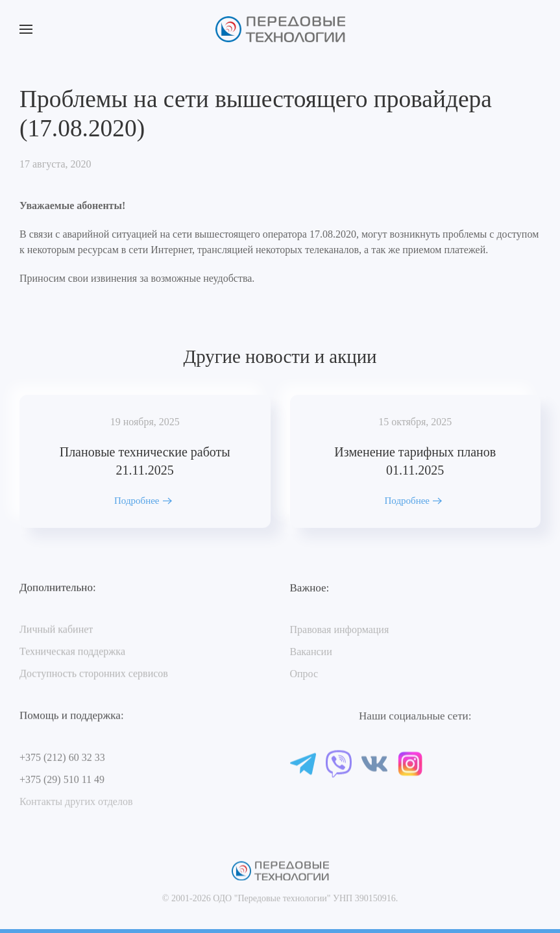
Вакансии (311, 653)
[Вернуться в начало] (280, 29)
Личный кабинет (56, 630)
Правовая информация (340, 631)
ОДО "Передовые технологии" (272, 904)
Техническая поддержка (72, 652)
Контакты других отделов (76, 803)
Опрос (304, 675)
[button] (26, 29)
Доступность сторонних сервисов (94, 674)
